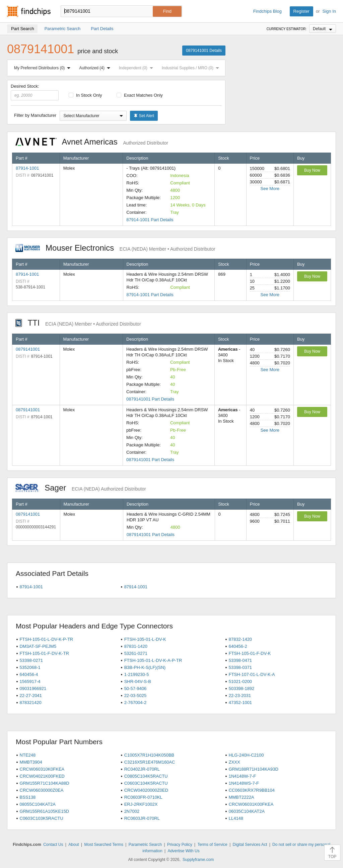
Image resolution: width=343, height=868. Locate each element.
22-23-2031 (240, 696)
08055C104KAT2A (38, 804)
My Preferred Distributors (44, 68)
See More (270, 189)
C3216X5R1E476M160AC (150, 762)
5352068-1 (30, 667)
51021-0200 (240, 681)
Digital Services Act (250, 845)
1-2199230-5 (137, 674)
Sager (81, 488)
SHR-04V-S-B (138, 681)
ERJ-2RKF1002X (141, 804)
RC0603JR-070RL (142, 818)
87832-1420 (240, 639)
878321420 (31, 703)
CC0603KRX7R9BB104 (252, 790)
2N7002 (132, 811)
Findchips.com (29, 11)
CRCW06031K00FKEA (251, 804)
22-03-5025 (135, 696)
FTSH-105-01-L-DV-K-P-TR (47, 639)
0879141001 (28, 349)
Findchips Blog (267, 11)
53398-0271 (31, 660)
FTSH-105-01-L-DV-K (145, 639)
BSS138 (28, 797)
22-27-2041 (31, 696)
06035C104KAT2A (247, 811)
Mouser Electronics (115, 248)
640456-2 (238, 646)
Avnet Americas (92, 142)
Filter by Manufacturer (35, 115)
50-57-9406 (135, 688)
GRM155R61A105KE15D (44, 811)
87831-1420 (136, 646)
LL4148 (236, 818)
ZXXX (234, 762)
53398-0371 (240, 667)
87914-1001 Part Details (150, 220)
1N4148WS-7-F (244, 783)
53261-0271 (136, 653)
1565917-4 (30, 681)
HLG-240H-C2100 (246, 755)
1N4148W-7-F (242, 776)
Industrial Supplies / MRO (192, 68)
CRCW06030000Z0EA (42, 790)
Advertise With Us (183, 851)
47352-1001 (240, 703)
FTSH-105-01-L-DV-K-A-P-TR (153, 660)
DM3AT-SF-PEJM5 (38, 646)
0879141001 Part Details (150, 399)
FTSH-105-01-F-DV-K (250, 653)
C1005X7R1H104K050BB (149, 755)
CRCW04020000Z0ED (146, 790)
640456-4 (29, 674)
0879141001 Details (204, 51)
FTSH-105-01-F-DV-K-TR (44, 653)
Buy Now (312, 170)
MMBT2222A (242, 797)
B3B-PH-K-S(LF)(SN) (145, 667)
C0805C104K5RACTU (146, 776)
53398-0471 (240, 660)
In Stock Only (85, 95)
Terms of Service (212, 845)
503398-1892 (242, 688)
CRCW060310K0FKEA (42, 769)
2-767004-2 (135, 703)
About (74, 845)
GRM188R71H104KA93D (254, 769)
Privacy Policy (180, 845)
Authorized (96, 68)
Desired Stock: (35, 92)
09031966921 (33, 688)
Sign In (329, 11)
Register (301, 11)
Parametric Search (145, 845)
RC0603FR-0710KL (143, 797)
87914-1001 (27, 168)
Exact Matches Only (140, 95)
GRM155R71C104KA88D (45, 783)
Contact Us (53, 845)
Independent (137, 68)
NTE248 (28, 755)
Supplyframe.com (198, 860)
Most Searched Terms (104, 845)
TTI (78, 323)
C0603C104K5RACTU (146, 783)
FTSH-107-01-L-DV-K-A (252, 674)
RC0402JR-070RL (142, 769)
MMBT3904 (31, 762)
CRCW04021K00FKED (42, 776)
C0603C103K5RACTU (42, 818)
